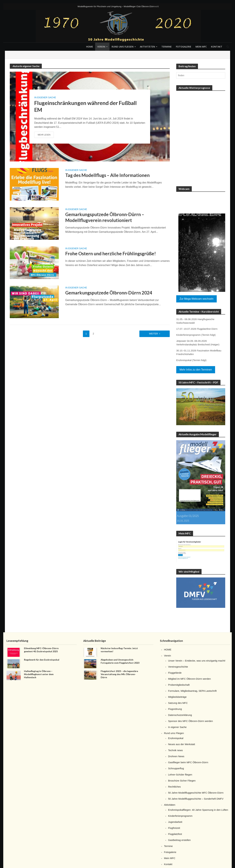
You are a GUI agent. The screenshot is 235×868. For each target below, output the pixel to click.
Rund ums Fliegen (123, 47)
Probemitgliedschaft (179, 685)
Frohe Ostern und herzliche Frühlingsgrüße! (111, 253)
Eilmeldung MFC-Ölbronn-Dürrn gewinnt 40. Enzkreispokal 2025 (41, 650)
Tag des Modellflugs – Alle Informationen (107, 175)
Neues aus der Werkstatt (182, 744)
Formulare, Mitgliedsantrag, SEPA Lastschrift (192, 691)
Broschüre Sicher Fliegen (182, 781)
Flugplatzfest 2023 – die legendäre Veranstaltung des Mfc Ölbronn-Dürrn (119, 674)
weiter (153, 334)
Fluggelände (175, 673)
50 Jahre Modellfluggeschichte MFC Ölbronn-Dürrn (196, 793)
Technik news (175, 750)
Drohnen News (176, 756)
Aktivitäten (147, 47)
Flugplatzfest (175, 834)
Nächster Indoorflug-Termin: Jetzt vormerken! (119, 650)
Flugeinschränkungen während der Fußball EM (86, 106)
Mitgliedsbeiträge (177, 697)
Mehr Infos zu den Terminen (196, 370)
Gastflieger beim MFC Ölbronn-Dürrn (188, 762)
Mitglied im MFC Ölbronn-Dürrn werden (189, 679)
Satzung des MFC (178, 703)
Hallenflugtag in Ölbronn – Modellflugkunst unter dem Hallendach (39, 674)
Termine (167, 47)
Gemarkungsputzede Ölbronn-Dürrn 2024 (109, 293)
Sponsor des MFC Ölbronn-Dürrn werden (190, 721)
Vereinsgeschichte (178, 667)
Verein (101, 47)
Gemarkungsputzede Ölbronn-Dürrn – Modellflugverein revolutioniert (105, 217)
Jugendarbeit (175, 822)
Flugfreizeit (174, 828)
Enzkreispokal (176, 738)
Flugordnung (175, 709)
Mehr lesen (44, 135)
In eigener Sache (45, 97)
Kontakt (217, 47)
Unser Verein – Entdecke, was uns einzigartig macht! (197, 661)
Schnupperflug (176, 768)
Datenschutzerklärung (180, 715)
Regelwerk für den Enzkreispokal (42, 660)
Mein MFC (201, 47)
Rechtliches (174, 787)
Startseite (13, 55)
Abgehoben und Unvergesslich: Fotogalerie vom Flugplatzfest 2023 (120, 661)
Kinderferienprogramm (180, 816)
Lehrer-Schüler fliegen (180, 775)
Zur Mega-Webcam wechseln (196, 299)
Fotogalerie (184, 47)
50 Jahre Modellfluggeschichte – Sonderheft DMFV (196, 799)
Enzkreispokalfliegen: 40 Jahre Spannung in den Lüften (198, 810)
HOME (90, 47)
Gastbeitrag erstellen (179, 840)
